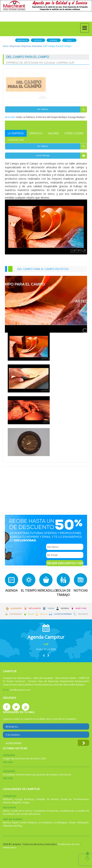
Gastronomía (16, 614)
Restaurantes (35, 608)
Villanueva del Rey (12, 826)
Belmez (7, 822)
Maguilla (16, 802)
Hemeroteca (10, 847)
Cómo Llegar (74, 133)
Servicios (36, 133)
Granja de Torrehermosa (75, 799)
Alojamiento (16, 608)
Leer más (8, 762)
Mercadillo (22, 40)
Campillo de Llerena (47, 799)
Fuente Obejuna (28, 822)
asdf (46, 644)
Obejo (72, 822)
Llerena (7, 802)
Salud (31, 614)
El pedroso (53, 811)
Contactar (16, 140)
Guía (69, 40)
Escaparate (83, 614)
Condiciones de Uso (69, 844)
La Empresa (16, 133)
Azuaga (19, 799)
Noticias (38, 40)
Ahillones (8, 799)
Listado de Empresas (63, 614)
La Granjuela (45, 822)
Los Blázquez (60, 822)
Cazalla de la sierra (21, 811)
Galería (53, 133)
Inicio (6, 46)
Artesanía (37, 46)
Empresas (15, 46)
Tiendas (51, 608)
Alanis (6, 811)
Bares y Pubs (81, 608)
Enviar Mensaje (62, 156)
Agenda (54, 40)
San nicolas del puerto (28, 814)
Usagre (26, 802)
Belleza (44, 614)
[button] (44, 655)
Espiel (15, 822)
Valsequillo (83, 822)
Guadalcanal (67, 811)
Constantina (39, 811)
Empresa (26, 46)
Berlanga (29, 799)
